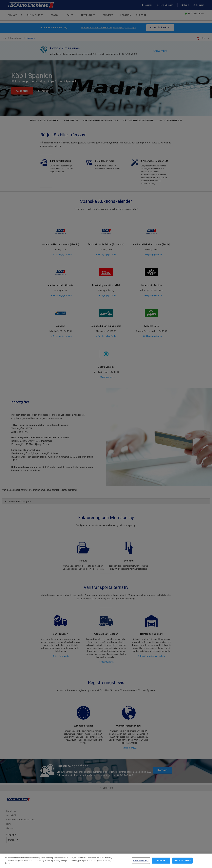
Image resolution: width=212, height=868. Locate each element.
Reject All (161, 861)
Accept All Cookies (182, 861)
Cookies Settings (141, 861)
